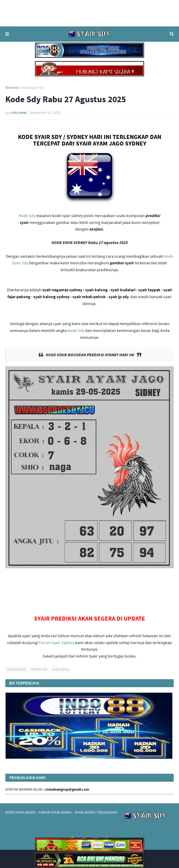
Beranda (12, 87)
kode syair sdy (33, 87)
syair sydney (61, 669)
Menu (7, 34)
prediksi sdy (39, 669)
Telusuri (172, 34)
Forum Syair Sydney (57, 642)
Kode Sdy (27, 215)
